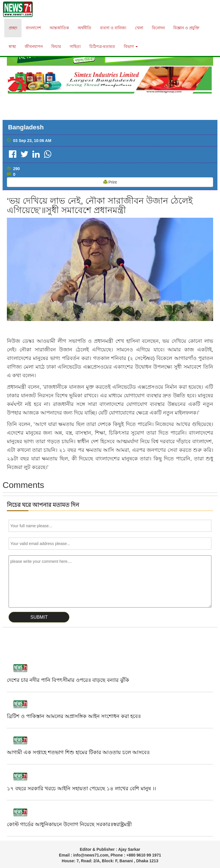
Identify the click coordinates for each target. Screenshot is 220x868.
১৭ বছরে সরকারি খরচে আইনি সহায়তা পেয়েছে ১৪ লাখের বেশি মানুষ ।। (81, 789)
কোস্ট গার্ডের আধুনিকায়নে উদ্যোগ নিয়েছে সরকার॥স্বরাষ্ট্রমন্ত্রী (69, 824)
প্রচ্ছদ (13, 28)
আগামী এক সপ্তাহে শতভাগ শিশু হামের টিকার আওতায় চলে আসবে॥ (78, 752)
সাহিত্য (75, 46)
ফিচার (56, 46)
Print (110, 182)
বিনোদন (158, 28)
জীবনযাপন (34, 46)
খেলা (139, 28)
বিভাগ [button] (131, 46)
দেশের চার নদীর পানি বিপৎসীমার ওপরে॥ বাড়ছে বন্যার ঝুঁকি (68, 680)
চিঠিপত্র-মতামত (102, 46)
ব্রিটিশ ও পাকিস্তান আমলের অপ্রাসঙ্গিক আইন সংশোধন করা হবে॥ (74, 716)
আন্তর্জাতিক (59, 28)
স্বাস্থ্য (12, 46)
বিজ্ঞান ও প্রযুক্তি (186, 28)
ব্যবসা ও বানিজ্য (113, 28)
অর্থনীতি (85, 28)
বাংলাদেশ (33, 28)
